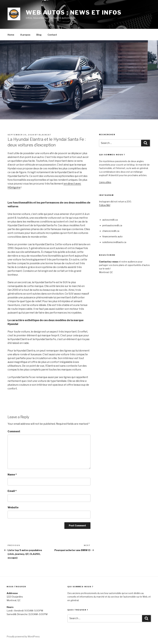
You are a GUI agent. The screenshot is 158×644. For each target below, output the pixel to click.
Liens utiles (105, 182)
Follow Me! (105, 205)
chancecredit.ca (111, 231)
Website (13, 507)
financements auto (112, 236)
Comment (14, 431)
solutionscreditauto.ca (114, 242)
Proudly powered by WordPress (23, 636)
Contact (52, 35)
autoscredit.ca (110, 220)
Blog (39, 35)
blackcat (45, 135)
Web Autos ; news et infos (74, 12)
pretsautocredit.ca (112, 225)
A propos (25, 35)
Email (12, 491)
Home (11, 35)
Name (12, 475)
